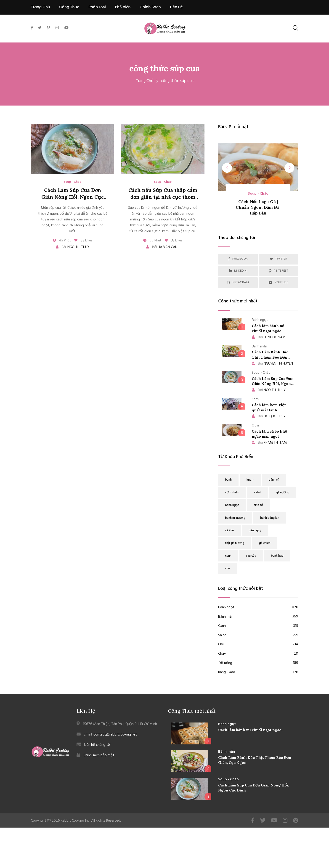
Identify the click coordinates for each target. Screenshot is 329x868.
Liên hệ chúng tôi (97, 745)
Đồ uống (258, 663)
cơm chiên (232, 493)
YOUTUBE (278, 282)
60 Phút (152, 241)
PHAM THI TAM (269, 443)
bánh (228, 480)
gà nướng (283, 493)
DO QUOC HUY (269, 416)
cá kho (230, 531)
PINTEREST (279, 271)
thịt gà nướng (235, 543)
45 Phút (62, 241)
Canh (258, 626)
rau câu (251, 556)
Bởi (73, 247)
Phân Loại (97, 7)
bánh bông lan (270, 518)
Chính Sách (150, 7)
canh (228, 556)
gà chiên (265, 543)
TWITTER (279, 259)
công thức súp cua (164, 68)
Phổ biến (123, 7)
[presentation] (227, 168)
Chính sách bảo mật (99, 755)
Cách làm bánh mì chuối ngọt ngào (250, 730)
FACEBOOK (238, 259)
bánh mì (274, 480)
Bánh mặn (258, 617)
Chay (258, 654)
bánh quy (255, 531)
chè (228, 568)
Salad (258, 635)
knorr (250, 480)
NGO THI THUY (269, 390)
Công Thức (69, 7)
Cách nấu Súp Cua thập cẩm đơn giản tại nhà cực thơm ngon (163, 197)
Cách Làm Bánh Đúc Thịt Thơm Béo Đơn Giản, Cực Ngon (270, 357)
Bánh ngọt (258, 608)
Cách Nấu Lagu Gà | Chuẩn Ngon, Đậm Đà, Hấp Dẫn (258, 207)
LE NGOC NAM (269, 337)
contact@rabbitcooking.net (115, 734)
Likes (83, 241)
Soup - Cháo (73, 182)
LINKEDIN (238, 271)
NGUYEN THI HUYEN (272, 364)
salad (258, 493)
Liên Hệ (176, 7)
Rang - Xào (258, 672)
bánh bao (277, 556)
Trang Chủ (40, 7)
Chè (258, 645)
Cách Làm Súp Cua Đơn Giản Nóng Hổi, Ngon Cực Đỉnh (73, 197)
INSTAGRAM (238, 282)
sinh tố (258, 505)
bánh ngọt (232, 505)
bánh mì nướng (235, 518)
